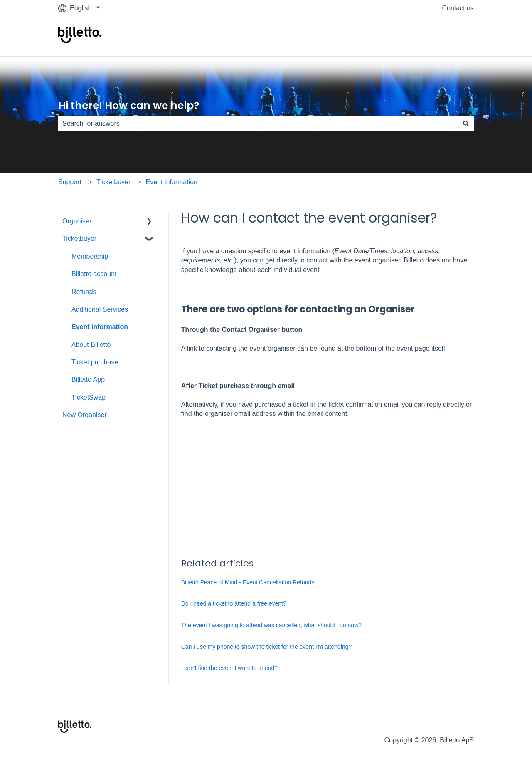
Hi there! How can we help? (129, 105)
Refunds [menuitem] (84, 292)
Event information (172, 182)
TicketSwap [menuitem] (89, 397)
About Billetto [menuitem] (91, 345)
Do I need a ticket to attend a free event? (234, 603)
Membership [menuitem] (90, 256)
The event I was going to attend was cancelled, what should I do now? (271, 625)
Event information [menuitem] (100, 327)
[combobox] (258, 124)
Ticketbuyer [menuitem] (79, 239)
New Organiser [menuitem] (85, 415)
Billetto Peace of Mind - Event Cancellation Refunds (248, 582)
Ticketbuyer (113, 182)
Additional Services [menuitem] (100, 309)
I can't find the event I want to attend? (229, 668)
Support (70, 182)
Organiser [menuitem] (77, 221)
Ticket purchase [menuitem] (95, 362)
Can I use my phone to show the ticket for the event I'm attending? (266, 647)
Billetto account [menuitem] (94, 274)
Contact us (458, 8)
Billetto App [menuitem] (88, 380)
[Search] (466, 124)
